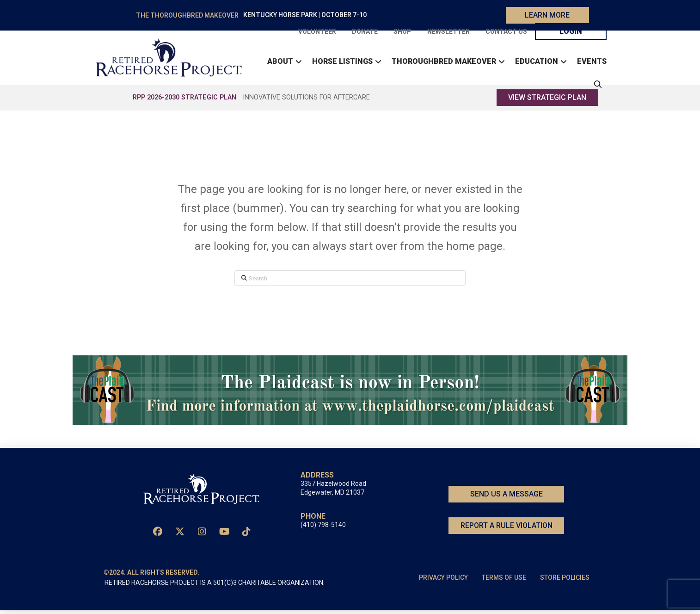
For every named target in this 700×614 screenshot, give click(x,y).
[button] (596, 86)
